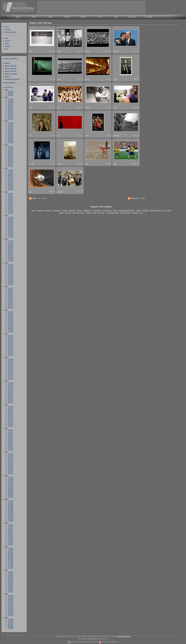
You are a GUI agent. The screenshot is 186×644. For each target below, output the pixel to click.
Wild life (72, 210)
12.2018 (10, 264)
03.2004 (10, 611)
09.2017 (10, 293)
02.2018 (10, 282)
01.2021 (10, 213)
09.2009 (10, 483)
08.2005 (10, 579)
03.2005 (10, 588)
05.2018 (10, 277)
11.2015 (10, 337)
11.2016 (10, 313)
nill (30, 135)
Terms (7, 43)
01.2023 (10, 166)
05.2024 (10, 135)
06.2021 (10, 204)
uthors (7, 63)
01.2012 (10, 426)
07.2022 (10, 179)
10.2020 (10, 221)
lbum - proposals (11, 74)
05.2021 (10, 206)
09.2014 (10, 364)
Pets (142, 213)
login (18, 17)
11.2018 (10, 266)
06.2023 (10, 157)
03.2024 (10, 139)
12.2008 (10, 501)
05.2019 (10, 253)
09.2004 (10, 601)
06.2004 (10, 606)
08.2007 (10, 532)
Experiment (107, 210)
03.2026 (10, 91)
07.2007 (10, 533)
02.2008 (10, 519)
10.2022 (10, 173)
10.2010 (10, 457)
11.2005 (10, 574)
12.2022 (10, 170)
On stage (101, 213)
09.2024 (10, 128)
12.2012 (10, 406)
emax (115, 107)
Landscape (57, 210)
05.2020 (10, 230)
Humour (135, 213)
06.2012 (10, 417)
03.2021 (10, 210)
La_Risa (32, 163)
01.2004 (10, 615)
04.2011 (10, 444)
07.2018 (10, 273)
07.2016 (10, 321)
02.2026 (10, 93)
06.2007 (10, 535)
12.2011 (10, 430)
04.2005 (10, 586)
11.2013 (10, 384)
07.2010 (10, 462)
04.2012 (10, 421)
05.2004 (10, 608)
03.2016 (10, 328)
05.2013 (10, 395)
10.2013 (10, 386)
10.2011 (10, 433)
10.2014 (10, 363)
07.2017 (10, 297)
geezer (115, 79)
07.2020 (10, 226)
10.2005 (10, 575)
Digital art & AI (156, 210)
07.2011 (10, 439)
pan (30, 192)
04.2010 (10, 468)
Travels (88, 213)
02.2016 (10, 330)
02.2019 (10, 259)
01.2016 (10, 331)
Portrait (49, 210)
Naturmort (87, 210)
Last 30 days (9, 87)
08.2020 (10, 224)
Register (8, 29)
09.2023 (10, 152)
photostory (132, 17)
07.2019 (10, 250)
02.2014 (10, 377)
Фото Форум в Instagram (110, 642)
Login (7, 26)
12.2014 (10, 359)
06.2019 (10, 251)
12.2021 (10, 193)
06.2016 (10, 322)
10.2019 (10, 244)
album (50, 17)
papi (115, 163)
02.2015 (10, 353)
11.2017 (10, 290)
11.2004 (10, 597)
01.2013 (10, 402)
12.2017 (10, 288)
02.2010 (10, 471)
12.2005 (10, 572)
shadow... (116, 51)
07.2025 (10, 108)
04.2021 (10, 208)
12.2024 (10, 123)
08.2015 (10, 342)
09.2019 (10, 246)
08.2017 (10, 295)
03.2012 (10, 422)
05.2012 (10, 419)
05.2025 (10, 111)
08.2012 (10, 413)
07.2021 (10, 202)
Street (33, 210)
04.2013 (10, 397)
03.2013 (10, 399)
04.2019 (10, 255)
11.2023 (10, 148)
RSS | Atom (42, 198)
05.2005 (10, 584)
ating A (8, 76)
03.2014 (10, 375)
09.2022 (10, 175)
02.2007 (10, 542)
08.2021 (10, 201)
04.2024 (10, 137)
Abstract (68, 213)
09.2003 (10, 624)
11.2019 (10, 243)
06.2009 (10, 488)
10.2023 (10, 150)
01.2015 (10, 355)
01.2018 (10, 284)
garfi (87, 135)
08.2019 (10, 248)
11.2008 (10, 503)
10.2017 (10, 292)
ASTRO (116, 135)
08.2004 (10, 603)
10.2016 (10, 315)
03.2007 (10, 541)
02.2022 (10, 188)
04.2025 (10, 113)
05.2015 (10, 348)
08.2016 (10, 319)
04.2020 (10, 231)
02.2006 (10, 566)
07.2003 (10, 628)
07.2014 (10, 368)
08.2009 (10, 484)
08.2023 (10, 153)
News (7, 38)
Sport (94, 213)
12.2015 (10, 335)
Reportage (41, 210)
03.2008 (10, 517)
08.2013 (10, 390)
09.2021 (10, 199)
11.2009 (10, 479)
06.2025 (10, 110)
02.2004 (10, 613)
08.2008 (10, 508)
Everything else (78, 213)
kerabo (59, 163)
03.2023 (10, 162)
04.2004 (10, 610)
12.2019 (10, 241)
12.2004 (10, 595)
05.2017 (10, 301)
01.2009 (10, 497)
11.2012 (10, 408)
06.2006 (10, 559)
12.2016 (10, 312)
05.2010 (10, 466)
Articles (7, 41)
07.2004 (10, 604)
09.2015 (10, 341)
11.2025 (10, 101)
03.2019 (10, 257)
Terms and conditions (124, 636)
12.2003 (10, 619)
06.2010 (10, 464)
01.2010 (10, 473)
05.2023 (10, 159)
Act (164, 210)
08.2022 (10, 177)
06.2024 (10, 133)
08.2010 (10, 461)
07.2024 (10, 131)
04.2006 (10, 562)
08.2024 (10, 130)
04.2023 (10, 160)
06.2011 (10, 441)
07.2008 (10, 510)
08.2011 (10, 437)
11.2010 (10, 455)
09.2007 (10, 530)
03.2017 (10, 304)
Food (115, 210)
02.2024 (10, 140)
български (149, 17)
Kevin (59, 51)
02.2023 (10, 164)
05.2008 (10, 513)
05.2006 (10, 561)
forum (100, 17)
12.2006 (10, 548)
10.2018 (10, 268)
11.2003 (10, 621)
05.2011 (10, 442)
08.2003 (10, 626)
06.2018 (10, 275)
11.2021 (10, 195)
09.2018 (10, 270)
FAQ (6, 49)
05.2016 (10, 324)
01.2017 (10, 308)
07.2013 (10, 392)
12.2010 (10, 454)
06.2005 (10, 582)
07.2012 (10, 415)
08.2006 (10, 555)
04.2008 (10, 515)
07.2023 (10, 155)
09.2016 (10, 317)
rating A (67, 17)
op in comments (11, 68)
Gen (87, 163)
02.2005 (10, 590)
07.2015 (10, 344)
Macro (79, 210)
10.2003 (10, 623)
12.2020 (10, 217)
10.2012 (10, 410)
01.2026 (10, 95)
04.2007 (10, 539)
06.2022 (10, 181)
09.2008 (10, 506)
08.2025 (10, 106)
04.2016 (10, 326)
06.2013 (10, 393)
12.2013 (10, 383)
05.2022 (10, 182)
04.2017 (10, 302)
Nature (65, 210)
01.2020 (10, 237)
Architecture (97, 210)
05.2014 (10, 371)
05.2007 (10, 537)
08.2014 (10, 366)
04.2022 (10, 184)
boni (59, 107)
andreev (88, 107)
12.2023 (10, 146)
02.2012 (10, 424)
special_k (60, 192)
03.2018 (10, 280)
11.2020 (10, 219)
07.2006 (10, 557)
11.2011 (10, 432)
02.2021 (10, 211)
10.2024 (10, 126)
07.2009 (10, 486)
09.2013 (10, 388)
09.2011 (10, 435)
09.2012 (10, 412)
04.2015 (10, 350)
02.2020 (10, 235)
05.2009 (10, 490)
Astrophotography (112, 213)
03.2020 (10, 233)
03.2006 (10, 564)
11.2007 (10, 526)
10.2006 (10, 552)
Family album (126, 213)
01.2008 (10, 520)
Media (34, 17)
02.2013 (10, 400)
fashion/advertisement (127, 210)
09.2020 (10, 222)
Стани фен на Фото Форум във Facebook (84, 642)
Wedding (145, 210)
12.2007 (10, 524)
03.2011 (10, 446)
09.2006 (10, 553)
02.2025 (10, 117)
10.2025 (10, 102)
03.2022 (10, 186)
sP (30, 79)
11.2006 (10, 550)
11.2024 (10, 124)
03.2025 (10, 115)
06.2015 (10, 346)
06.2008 (10, 512)
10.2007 (10, 528)
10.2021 (10, 197)
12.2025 (10, 99)
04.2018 (10, 279)
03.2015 (10, 351)
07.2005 (10, 581)
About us (8, 46)
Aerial (138, 210)
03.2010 (10, 470)
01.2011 (10, 450)
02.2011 (10, 448)
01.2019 (10, 260)
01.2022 (10, 189)
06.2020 (10, 228)
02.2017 (10, 306)
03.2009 (10, 493)
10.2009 (10, 481)
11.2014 (10, 361)
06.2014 (10, 370)
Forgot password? (11, 32)
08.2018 (10, 272)
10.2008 (10, 504)
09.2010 (10, 459)
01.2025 (10, 119)
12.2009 (10, 477)
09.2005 (10, 577)
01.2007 (10, 544)
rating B (83, 17)
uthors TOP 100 (11, 66)
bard (31, 51)
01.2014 (10, 379)
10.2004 (10, 599)
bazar (116, 17)
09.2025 (10, 104)
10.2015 (10, 339)
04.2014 (10, 373)
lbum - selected (10, 71)
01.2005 (10, 591)
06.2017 (10, 299)
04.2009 (10, 491)
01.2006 (10, 568)
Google (142, 198)
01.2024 (10, 142)
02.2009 (10, 495)
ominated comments (12, 79)
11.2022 (10, 172)
